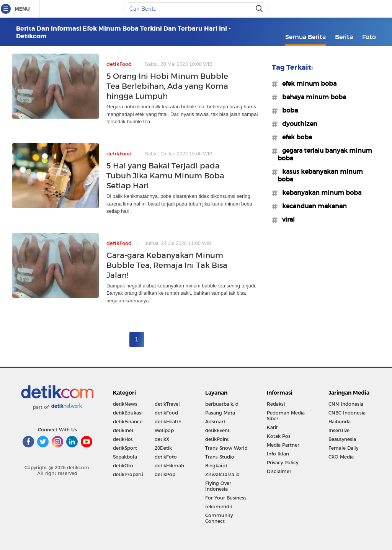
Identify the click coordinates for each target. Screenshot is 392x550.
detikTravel (167, 404)
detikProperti (128, 474)
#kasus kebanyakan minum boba (320, 175)
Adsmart (215, 422)
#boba (288, 110)
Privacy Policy (283, 463)
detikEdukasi (128, 413)
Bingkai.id (216, 466)
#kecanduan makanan (312, 206)
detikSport (125, 448)
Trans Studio (220, 457)
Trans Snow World (226, 448)
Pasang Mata (220, 413)
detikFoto (166, 457)
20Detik (163, 448)
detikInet (123, 430)
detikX (162, 439)
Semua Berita (305, 37)
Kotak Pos (279, 436)
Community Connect (219, 518)
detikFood (166, 413)
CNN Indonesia (346, 404)
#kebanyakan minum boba (319, 193)
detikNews (125, 404)
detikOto (123, 466)
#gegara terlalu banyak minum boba (325, 154)
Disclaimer (279, 471)
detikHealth (168, 422)
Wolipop (164, 430)
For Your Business (226, 498)
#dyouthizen (297, 124)
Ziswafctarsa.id (222, 474)
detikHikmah (169, 466)
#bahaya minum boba (312, 97)
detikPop (165, 474)
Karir (272, 427)
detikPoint (217, 439)
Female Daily (343, 448)
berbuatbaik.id (222, 404)
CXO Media (341, 457)
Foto (369, 37)
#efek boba (295, 137)
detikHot (123, 439)
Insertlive (339, 430)
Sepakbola (125, 457)
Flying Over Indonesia (218, 486)
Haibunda (340, 422)
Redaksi (276, 404)
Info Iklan (278, 454)
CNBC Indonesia (347, 413)
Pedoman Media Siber (286, 416)
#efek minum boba (307, 83)
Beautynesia (342, 439)
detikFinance (128, 422)
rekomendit (219, 507)
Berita (344, 37)
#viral (286, 219)
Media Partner (283, 445)
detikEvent (217, 430)
